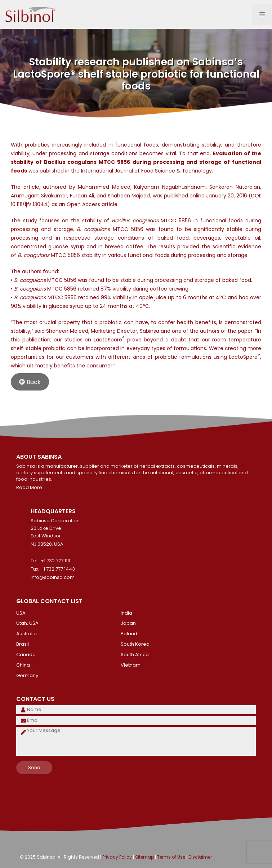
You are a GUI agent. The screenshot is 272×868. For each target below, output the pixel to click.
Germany (27, 675)
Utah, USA (27, 623)
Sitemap (144, 857)
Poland (129, 634)
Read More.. (30, 487)
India (126, 613)
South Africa (135, 655)
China (23, 665)
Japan (128, 623)
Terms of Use (171, 857)
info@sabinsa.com (53, 577)
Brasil (23, 644)
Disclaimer (200, 857)
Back (30, 382)
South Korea (135, 644)
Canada (26, 655)
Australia (26, 634)
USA (21, 613)
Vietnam (131, 665)
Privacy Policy (117, 857)
